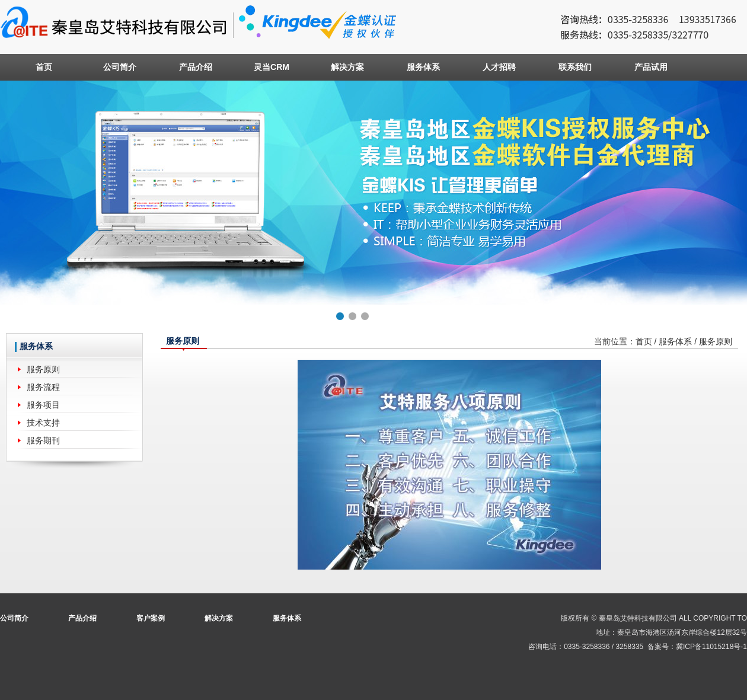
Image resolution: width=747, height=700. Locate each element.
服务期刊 (43, 440)
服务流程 (43, 387)
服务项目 (43, 405)
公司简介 (120, 67)
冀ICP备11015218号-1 (711, 647)
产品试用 (651, 67)
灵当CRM (272, 67)
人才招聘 (499, 67)
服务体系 (423, 67)
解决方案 (347, 67)
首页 (44, 67)
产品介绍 (196, 67)
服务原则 (43, 369)
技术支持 (43, 423)
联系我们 (575, 67)
